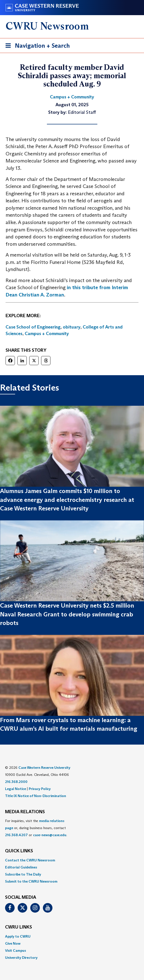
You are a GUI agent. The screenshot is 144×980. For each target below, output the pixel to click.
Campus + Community (47, 334)
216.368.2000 (16, 782)
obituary (72, 327)
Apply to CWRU (18, 936)
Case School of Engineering (33, 327)
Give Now (13, 943)
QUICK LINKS (19, 851)
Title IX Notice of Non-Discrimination (36, 796)
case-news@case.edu (50, 835)
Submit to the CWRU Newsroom (31, 881)
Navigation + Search (36, 47)
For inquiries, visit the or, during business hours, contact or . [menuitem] (36, 828)
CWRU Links (19, 927)
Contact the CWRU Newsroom (30, 860)
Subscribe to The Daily (23, 874)
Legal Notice (16, 789)
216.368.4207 (16, 835)
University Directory (21, 958)
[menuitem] (72, 860)
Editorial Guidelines (21, 867)
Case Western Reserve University (44, 768)
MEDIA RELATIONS (25, 812)
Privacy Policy (40, 789)
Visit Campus (16, 950)
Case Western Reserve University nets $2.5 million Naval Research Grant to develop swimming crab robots (67, 614)
